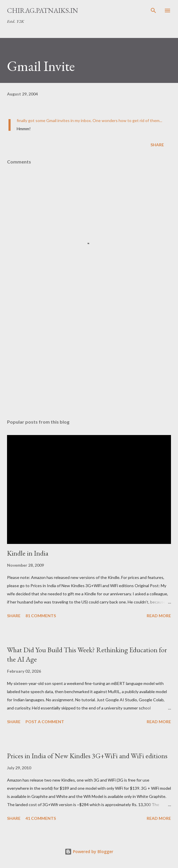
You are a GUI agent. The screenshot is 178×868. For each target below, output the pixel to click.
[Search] (153, 11)
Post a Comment (45, 722)
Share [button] (157, 145)
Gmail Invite (41, 66)
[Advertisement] (89, 359)
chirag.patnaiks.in (43, 10)
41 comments (41, 818)
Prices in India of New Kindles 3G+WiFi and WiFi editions (87, 756)
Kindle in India (28, 553)
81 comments (41, 616)
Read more (159, 616)
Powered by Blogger (89, 852)
